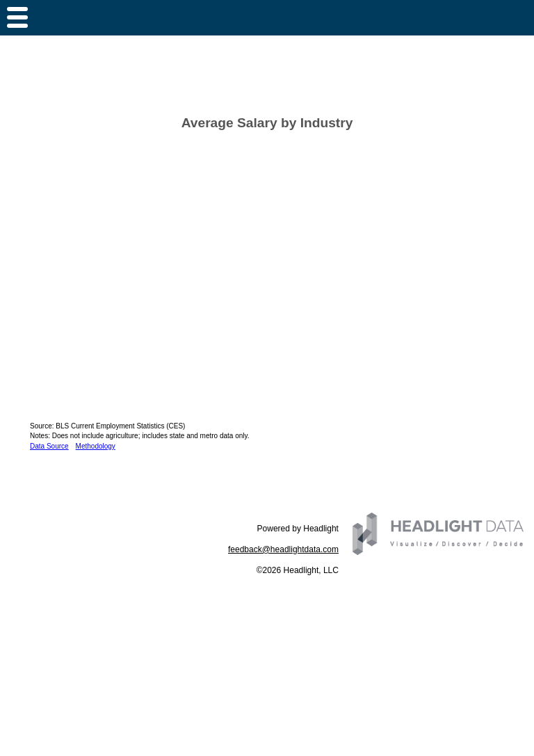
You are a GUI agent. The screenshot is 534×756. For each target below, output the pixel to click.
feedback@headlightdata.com (283, 549)
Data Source (49, 446)
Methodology (96, 446)
